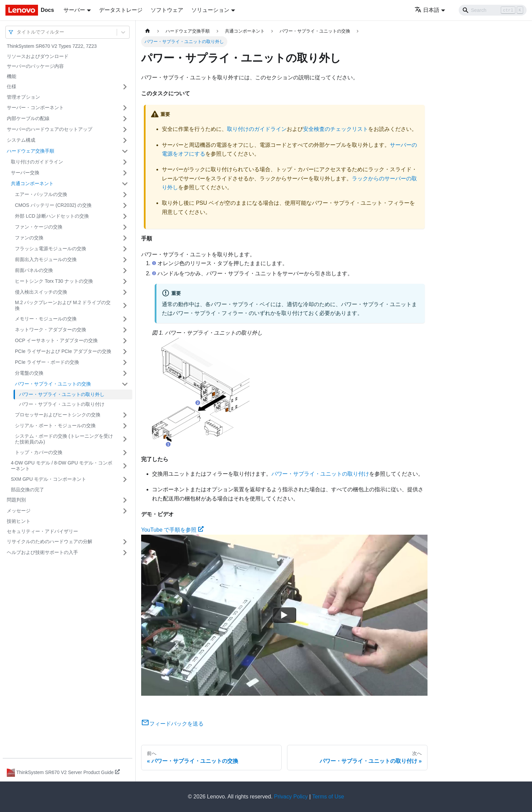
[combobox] (17, 32)
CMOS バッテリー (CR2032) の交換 (53, 205)
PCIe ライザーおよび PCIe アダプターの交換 (63, 351)
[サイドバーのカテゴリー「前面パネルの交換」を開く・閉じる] (125, 271)
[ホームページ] (148, 31)
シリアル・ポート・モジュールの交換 (55, 425)
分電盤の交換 (29, 373)
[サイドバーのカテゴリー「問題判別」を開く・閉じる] (125, 500)
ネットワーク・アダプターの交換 (51, 330)
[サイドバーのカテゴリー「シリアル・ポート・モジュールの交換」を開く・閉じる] (125, 426)
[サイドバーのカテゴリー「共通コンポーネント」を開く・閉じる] (125, 184)
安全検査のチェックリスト (336, 129)
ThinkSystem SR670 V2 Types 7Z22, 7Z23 (52, 46)
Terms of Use (328, 797)
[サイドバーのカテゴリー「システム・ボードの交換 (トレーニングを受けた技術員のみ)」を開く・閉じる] (125, 439)
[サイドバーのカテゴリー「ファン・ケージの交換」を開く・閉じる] (125, 227)
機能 (12, 76)
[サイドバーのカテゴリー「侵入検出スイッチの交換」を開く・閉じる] (125, 292)
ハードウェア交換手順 (31, 151)
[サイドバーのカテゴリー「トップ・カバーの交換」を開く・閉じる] (125, 453)
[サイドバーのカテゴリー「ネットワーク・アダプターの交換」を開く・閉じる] (125, 330)
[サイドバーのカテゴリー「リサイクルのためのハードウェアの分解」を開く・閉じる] (125, 542)
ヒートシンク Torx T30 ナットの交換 (54, 281)
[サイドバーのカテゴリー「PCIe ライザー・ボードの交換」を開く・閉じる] (125, 362)
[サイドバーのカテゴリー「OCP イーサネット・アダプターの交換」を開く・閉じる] (125, 341)
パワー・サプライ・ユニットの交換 (53, 384)
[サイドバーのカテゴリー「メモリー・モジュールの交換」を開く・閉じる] (125, 319)
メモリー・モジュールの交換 (46, 319)
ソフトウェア (167, 10)
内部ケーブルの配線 (28, 118)
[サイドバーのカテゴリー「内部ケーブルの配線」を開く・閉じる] (125, 119)
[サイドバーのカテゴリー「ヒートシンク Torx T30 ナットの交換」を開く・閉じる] (125, 281)
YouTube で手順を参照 (172, 530)
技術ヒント (19, 521)
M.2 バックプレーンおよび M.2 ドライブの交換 (63, 305)
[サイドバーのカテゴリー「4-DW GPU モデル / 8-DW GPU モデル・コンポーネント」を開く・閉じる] (125, 466)
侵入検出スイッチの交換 (41, 292)
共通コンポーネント (32, 183)
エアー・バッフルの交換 (41, 194)
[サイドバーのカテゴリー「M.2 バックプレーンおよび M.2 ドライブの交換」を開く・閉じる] (125, 306)
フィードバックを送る (172, 724)
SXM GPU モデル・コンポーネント (49, 479)
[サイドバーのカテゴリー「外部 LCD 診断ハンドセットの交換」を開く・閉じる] (125, 216)
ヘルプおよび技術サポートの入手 (42, 552)
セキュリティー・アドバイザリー (42, 531)
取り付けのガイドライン (37, 162)
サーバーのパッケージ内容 (35, 66)
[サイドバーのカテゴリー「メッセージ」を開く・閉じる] (125, 511)
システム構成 (21, 140)
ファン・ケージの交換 (39, 227)
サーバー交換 (25, 173)
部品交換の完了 (27, 490)
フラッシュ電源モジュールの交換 (51, 249)
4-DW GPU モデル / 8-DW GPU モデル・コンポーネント (62, 466)
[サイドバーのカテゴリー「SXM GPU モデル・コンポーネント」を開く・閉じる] (125, 479)
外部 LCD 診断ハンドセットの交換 (52, 216)
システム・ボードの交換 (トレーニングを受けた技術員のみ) (64, 439)
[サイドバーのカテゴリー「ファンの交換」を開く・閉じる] (125, 238)
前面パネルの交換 (34, 270)
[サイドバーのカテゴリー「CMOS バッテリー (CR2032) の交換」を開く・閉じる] (125, 205)
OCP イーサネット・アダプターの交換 (56, 340)
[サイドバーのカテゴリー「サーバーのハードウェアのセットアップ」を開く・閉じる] (125, 130)
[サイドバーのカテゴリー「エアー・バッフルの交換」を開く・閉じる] (125, 195)
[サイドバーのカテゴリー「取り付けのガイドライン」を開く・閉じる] (125, 162)
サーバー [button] (74, 10)
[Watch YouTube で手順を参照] (284, 615)
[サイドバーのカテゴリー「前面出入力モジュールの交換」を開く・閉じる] (125, 260)
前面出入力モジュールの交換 (46, 259)
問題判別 (16, 500)
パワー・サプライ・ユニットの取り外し (62, 394)
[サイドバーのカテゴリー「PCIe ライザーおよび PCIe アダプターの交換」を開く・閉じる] (125, 352)
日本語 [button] (427, 10)
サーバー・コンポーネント (35, 107)
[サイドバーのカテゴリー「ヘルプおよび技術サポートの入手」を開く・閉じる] (125, 553)
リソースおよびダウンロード (38, 56)
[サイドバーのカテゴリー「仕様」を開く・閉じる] (125, 87)
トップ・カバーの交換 (39, 452)
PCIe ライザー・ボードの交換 (47, 362)
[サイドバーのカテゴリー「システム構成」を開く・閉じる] (125, 140)
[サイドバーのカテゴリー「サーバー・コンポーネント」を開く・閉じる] (125, 108)
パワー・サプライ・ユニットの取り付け (62, 404)
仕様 (12, 86)
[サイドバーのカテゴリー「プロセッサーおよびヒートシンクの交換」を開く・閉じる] (125, 415)
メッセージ (19, 511)
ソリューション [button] (210, 10)
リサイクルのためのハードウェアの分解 (50, 541)
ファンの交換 (29, 238)
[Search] (493, 10)
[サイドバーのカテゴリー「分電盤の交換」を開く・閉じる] (125, 373)
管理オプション (23, 97)
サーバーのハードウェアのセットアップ (50, 129)
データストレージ (121, 10)
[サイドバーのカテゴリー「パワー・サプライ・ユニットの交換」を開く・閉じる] (125, 384)
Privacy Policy (291, 797)
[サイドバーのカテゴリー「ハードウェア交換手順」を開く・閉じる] (125, 151)
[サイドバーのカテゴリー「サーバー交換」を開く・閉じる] (125, 173)
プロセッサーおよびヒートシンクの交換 (58, 415)
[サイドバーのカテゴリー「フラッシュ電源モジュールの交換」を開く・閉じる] (125, 249)
